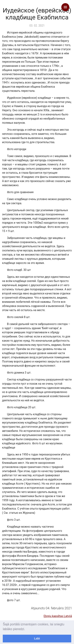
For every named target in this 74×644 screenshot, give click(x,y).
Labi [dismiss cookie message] (37, 638)
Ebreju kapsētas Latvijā (58, 616)
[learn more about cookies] (26, 629)
